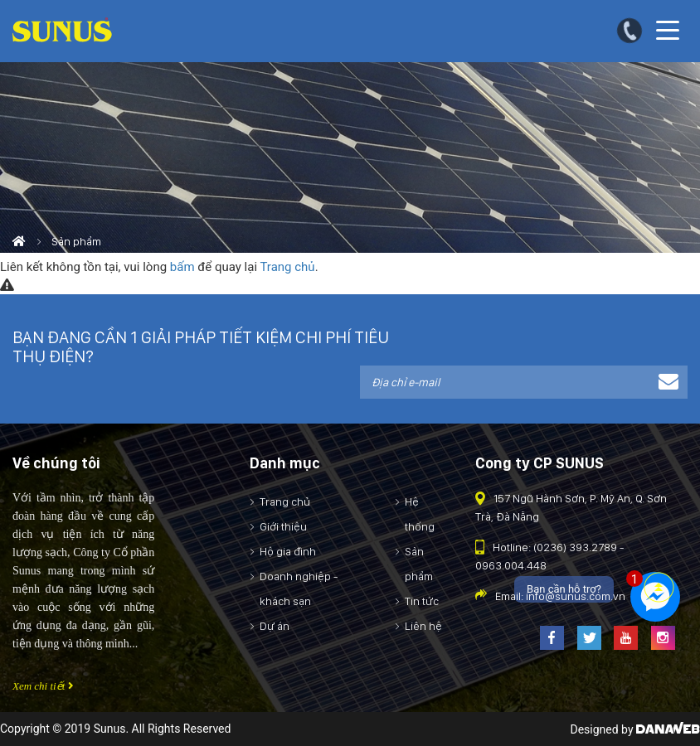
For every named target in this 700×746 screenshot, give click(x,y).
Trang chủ (287, 267)
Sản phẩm (76, 241)
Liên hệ (423, 626)
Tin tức (422, 601)
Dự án (275, 626)
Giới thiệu (283, 526)
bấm (182, 267)
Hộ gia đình (288, 551)
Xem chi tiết (43, 686)
